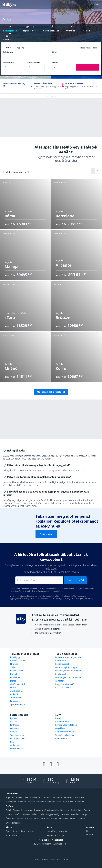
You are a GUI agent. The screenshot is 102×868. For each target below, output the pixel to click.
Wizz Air (14, 722)
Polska (20, 818)
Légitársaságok (62, 664)
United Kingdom (13, 823)
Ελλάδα (17, 814)
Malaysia (63, 831)
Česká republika (51, 810)
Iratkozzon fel (75, 580)
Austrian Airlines (17, 738)
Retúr (8, 48)
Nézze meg (46, 534)
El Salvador (35, 797)
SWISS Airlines (17, 748)
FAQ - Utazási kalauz (65, 688)
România (45, 818)
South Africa (11, 835)
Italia (42, 814)
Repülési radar (62, 661)
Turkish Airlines (17, 735)
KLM (12, 742)
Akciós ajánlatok (18, 684)
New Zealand (90, 833)
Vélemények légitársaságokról (69, 671)
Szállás (13, 667)
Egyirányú (21, 48)
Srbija (37, 818)
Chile (26, 797)
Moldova (65, 814)
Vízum (13, 688)
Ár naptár (60, 681)
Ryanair (14, 718)
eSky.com (47, 844)
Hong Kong (52, 831)
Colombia (46, 797)
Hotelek (14, 674)
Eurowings (15, 728)
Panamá (51, 802)
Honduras (22, 802)
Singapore (51, 835)
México (31, 802)
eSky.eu (37, 844)
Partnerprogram (63, 722)
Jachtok (14, 681)
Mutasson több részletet (51, 392)
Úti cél (55, 52)
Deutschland (76, 810)
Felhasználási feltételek (66, 725)
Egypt (8, 831)
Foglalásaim (61, 728)
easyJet (14, 732)
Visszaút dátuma (34, 63)
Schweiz (81, 818)
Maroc (23, 831)
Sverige (54, 818)
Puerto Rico (68, 802)
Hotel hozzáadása (89, 48)
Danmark (65, 810)
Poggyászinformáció (65, 684)
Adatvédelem (61, 738)
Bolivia (19, 797)
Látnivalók (15, 701)
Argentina (10, 797)
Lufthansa (15, 725)
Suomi (73, 818)
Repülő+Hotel (16, 671)
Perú (59, 802)
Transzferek (15, 698)
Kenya (15, 831)
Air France (15, 745)
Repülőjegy (15, 657)
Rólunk (58, 718)
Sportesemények (18, 704)
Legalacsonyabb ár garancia (68, 657)
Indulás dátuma (9, 63)
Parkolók (14, 694)
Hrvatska (26, 814)
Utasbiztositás (17, 691)
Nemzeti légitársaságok (66, 667)
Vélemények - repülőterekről (68, 677)
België (8, 810)
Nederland (75, 814)
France (9, 814)
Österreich (10, 818)
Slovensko (64, 818)
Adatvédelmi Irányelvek (66, 732)
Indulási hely (8, 52)
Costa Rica (57, 797)
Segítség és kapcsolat (65, 735)
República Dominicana (74, 797)
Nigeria (31, 831)
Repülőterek (61, 674)
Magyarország (53, 814)
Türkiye (61, 835)
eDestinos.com (60, 844)
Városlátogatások (18, 661)
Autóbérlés (15, 677)
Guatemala (11, 802)
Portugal (29, 818)
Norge (85, 814)
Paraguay (79, 802)
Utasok (55, 63)
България (38, 810)
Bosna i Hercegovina (22, 810)
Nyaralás (14, 664)
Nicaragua (41, 802)
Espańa (87, 810)
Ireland (35, 814)
